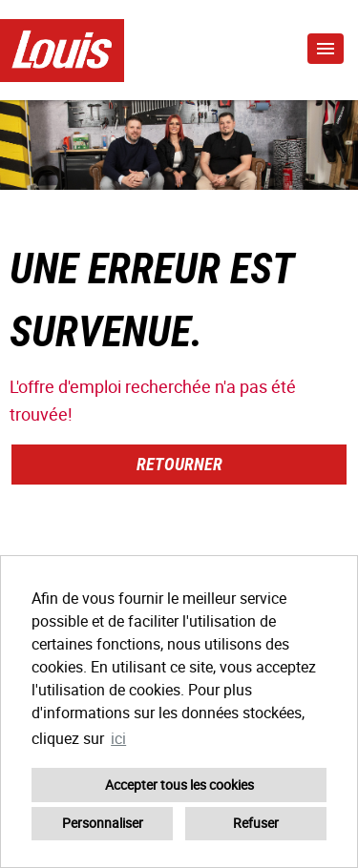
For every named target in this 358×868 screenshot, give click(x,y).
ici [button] (118, 738)
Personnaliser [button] (103, 823)
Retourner (179, 464)
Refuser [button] (256, 823)
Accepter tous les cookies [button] (179, 785)
